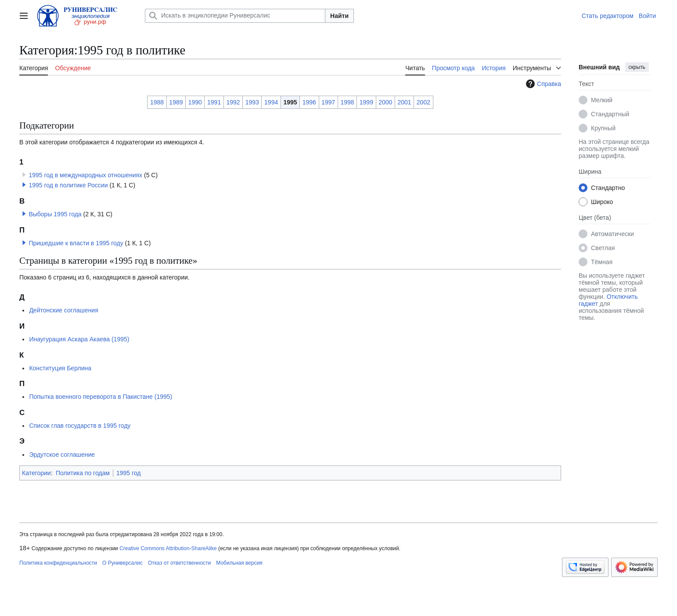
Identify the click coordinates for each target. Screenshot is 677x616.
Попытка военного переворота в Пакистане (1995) (101, 397)
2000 (385, 102)
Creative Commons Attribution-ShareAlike (168, 548)
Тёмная (602, 262)
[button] (24, 185)
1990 (195, 102)
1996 (309, 102)
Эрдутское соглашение (62, 455)
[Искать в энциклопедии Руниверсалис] (235, 16)
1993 (252, 102)
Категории (36, 473)
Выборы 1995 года (55, 214)
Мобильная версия (239, 563)
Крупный (603, 128)
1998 (347, 102)
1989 (176, 102)
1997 (328, 102)
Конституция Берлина (60, 368)
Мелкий (602, 100)
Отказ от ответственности (179, 563)
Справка (542, 84)
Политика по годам (83, 473)
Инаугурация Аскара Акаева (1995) (79, 339)
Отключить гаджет (608, 300)
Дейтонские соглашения (63, 310)
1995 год (128, 473)
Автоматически (612, 234)
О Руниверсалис (122, 563)
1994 (271, 102)
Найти (339, 16)
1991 (214, 102)
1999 (366, 102)
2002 (423, 102)
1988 (157, 102)
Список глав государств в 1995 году (80, 426)
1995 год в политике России (68, 185)
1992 (233, 102)
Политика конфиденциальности (58, 563)
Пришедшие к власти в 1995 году (76, 243)
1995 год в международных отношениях (85, 175)
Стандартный (610, 114)
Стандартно (608, 188)
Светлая (603, 248)
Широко (602, 202)
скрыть (637, 67)
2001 (404, 102)
